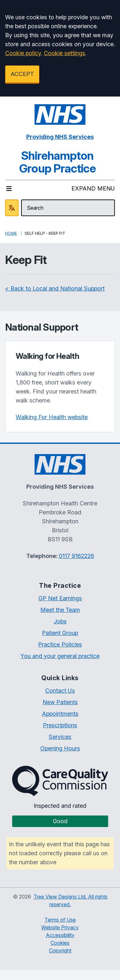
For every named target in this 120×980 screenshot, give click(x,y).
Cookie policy (23, 53)
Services (60, 737)
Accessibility (60, 935)
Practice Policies (60, 644)
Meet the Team (60, 610)
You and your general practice (60, 656)
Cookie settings (64, 53)
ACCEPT (22, 74)
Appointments (60, 714)
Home (11, 233)
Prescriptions (60, 725)
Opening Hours (60, 748)
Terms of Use (60, 920)
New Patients (60, 702)
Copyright (60, 950)
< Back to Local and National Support (55, 288)
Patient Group (60, 633)
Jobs (60, 621)
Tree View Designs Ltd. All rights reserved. (71, 900)
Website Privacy (60, 927)
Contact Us (60, 691)
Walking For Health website (52, 417)
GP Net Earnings (60, 598)
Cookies (60, 943)
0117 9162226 (76, 556)
